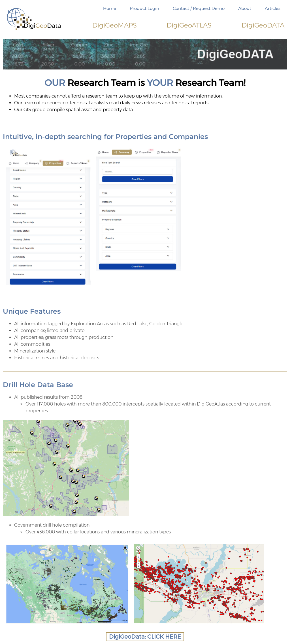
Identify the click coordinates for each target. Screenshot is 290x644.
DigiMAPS (115, 25)
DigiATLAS (189, 25)
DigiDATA (263, 25)
